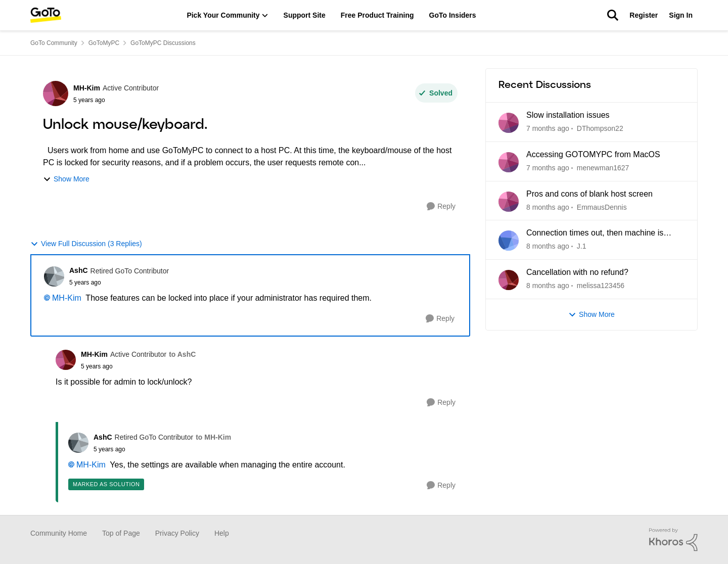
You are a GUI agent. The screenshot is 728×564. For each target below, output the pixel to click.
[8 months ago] (548, 207)
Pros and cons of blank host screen (589, 194)
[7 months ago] (548, 129)
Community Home (59, 533)
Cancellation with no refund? (577, 272)
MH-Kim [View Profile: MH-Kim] (87, 88)
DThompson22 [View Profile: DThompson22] (600, 128)
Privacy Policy (177, 533)
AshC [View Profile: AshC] (79, 270)
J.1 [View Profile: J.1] (582, 246)
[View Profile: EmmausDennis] (509, 202)
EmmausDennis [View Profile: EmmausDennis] (602, 207)
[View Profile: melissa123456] (509, 280)
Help (222, 533)
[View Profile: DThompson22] (509, 123)
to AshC (182, 354)
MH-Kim (67, 298)
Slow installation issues (568, 115)
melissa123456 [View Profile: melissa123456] (601, 286)
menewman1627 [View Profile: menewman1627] (603, 168)
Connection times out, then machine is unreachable (595, 233)
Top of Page (121, 533)
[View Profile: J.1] (509, 241)
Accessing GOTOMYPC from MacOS (593, 154)
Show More (66, 179)
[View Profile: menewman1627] (509, 162)
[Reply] (441, 206)
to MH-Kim (213, 437)
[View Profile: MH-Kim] (56, 93)
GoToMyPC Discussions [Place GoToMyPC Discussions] (163, 43)
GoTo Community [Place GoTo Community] (54, 43)
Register (644, 15)
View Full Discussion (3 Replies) (86, 244)
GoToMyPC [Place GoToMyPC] (104, 43)
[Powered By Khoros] (673, 540)
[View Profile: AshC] (54, 276)
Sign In (681, 15)
